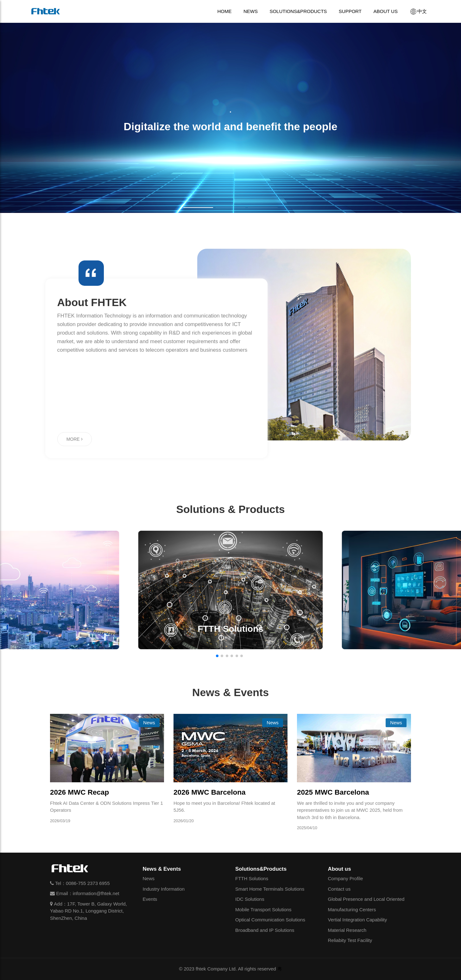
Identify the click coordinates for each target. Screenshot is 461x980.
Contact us (339, 889)
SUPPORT (350, 11)
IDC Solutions (250, 899)
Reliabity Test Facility (350, 940)
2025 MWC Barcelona (333, 792)
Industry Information (164, 889)
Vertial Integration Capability (358, 920)
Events (150, 899)
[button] (198, 208)
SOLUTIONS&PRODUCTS (298, 11)
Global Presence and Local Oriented (366, 899)
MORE (75, 439)
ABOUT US (386, 11)
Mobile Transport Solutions (263, 910)
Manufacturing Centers (352, 910)
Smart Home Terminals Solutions (270, 889)
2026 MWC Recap (79, 792)
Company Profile (346, 878)
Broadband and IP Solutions (265, 930)
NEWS (251, 11)
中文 (418, 12)
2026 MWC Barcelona (210, 792)
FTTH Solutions (252, 878)
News (149, 878)
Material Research (347, 930)
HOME (224, 11)
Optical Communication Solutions (270, 920)
